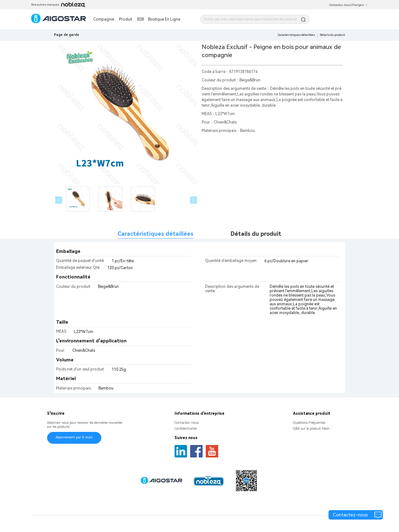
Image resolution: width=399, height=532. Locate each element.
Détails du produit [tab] (256, 234)
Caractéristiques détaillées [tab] (155, 234)
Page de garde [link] (67, 35)
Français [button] (360, 5)
